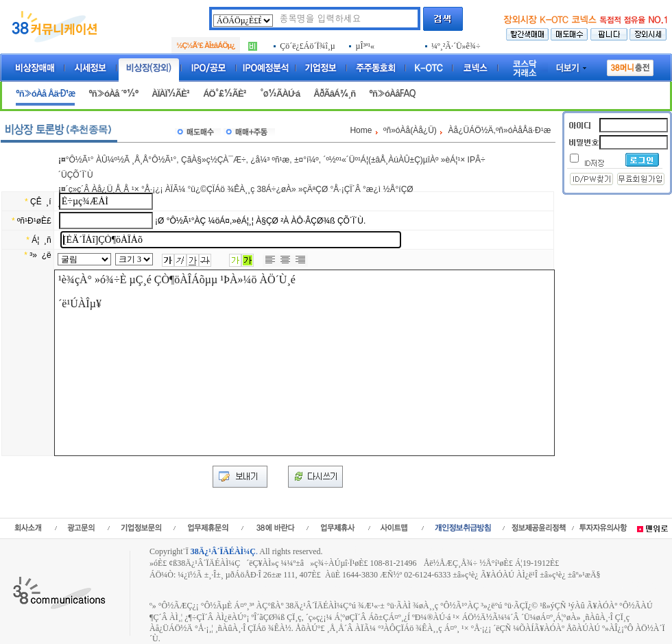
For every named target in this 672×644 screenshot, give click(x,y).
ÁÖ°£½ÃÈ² (225, 94)
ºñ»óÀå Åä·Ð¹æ (45, 94)
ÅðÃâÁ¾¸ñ (334, 94)
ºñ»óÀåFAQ (392, 94)
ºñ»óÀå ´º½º (113, 94)
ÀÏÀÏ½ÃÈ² (170, 94)
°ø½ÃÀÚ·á (280, 94)
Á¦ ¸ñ (41, 240)
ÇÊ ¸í (41, 202)
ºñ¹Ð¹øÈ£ (34, 221)
